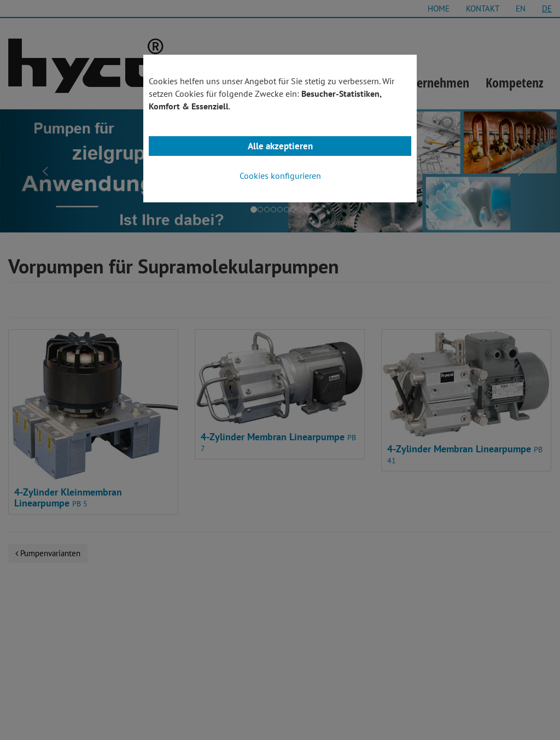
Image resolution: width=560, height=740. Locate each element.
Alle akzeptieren (280, 146)
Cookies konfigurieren (280, 176)
